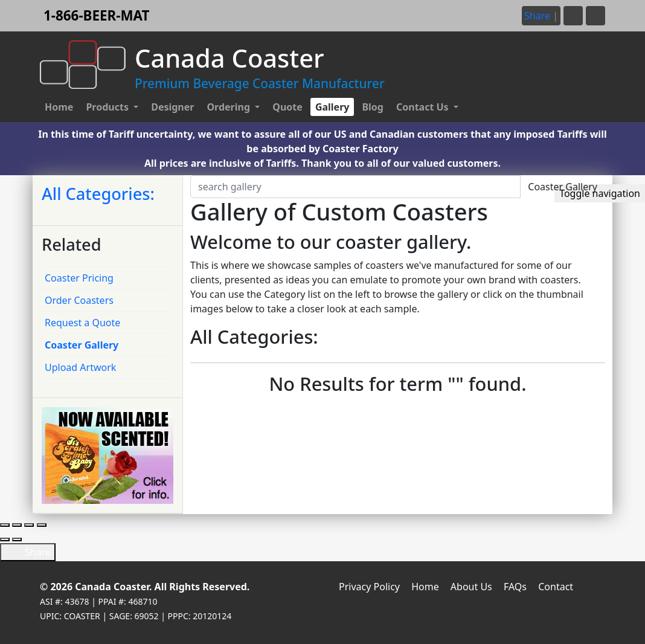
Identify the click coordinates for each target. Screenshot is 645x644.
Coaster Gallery (82, 345)
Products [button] (108, 107)
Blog (373, 107)
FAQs (515, 587)
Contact (556, 587)
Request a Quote (82, 323)
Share (28, 552)
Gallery (332, 107)
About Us (471, 587)
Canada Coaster (112, 587)
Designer (172, 107)
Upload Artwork (80, 367)
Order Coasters (79, 300)
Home (59, 107)
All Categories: (98, 194)
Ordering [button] (229, 107)
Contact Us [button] (424, 107)
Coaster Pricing (79, 278)
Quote (287, 107)
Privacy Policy (369, 587)
